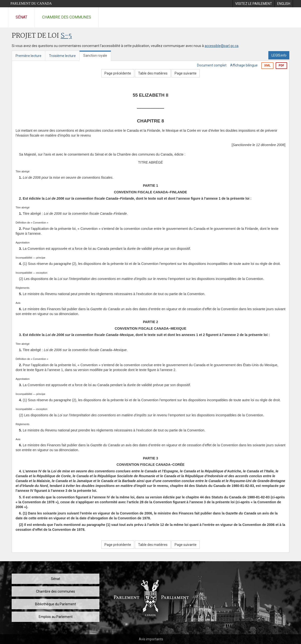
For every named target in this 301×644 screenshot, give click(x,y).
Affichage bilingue (244, 65)
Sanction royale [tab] (95, 56)
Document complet (212, 65)
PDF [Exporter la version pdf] (281, 65)
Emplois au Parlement (56, 617)
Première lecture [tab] (28, 56)
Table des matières (153, 73)
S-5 (66, 36)
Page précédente (118, 73)
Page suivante (186, 73)
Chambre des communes (67, 17)
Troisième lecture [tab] (62, 56)
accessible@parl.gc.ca (221, 46)
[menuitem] (254, 4)
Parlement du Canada (31, 4)
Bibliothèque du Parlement (56, 604)
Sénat (21, 17)
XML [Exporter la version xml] (267, 65)
